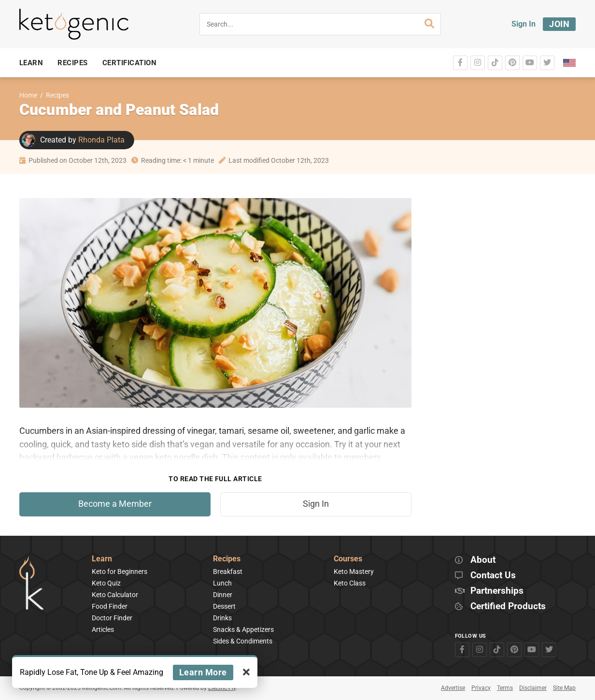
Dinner (223, 595)
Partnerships (497, 591)
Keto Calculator (115, 595)
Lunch (222, 583)
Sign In (524, 24)
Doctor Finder (112, 618)
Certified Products (508, 607)
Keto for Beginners (120, 571)
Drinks (222, 618)
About (483, 560)
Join (559, 24)
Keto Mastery (354, 571)
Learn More (203, 672)
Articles (103, 629)
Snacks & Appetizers (243, 629)
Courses (348, 559)
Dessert (224, 606)
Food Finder (110, 606)
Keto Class (350, 583)
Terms (505, 688)
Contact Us (493, 576)
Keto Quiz (106, 583)
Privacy (481, 688)
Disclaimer (533, 688)
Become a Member (115, 504)
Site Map (564, 688)
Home (28, 95)
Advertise (453, 688)
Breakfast (228, 571)
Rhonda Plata (101, 140)
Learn (102, 559)
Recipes (57, 95)
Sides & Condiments (243, 641)
